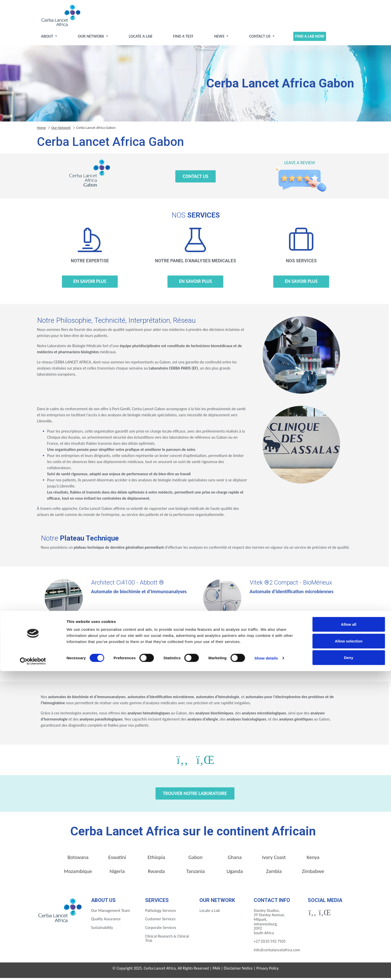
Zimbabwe (313, 873)
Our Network (91, 38)
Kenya (313, 859)
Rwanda (156, 873)
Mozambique (78, 873)
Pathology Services (160, 913)
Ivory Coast (274, 859)
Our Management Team (111, 913)
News (220, 38)
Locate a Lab (141, 38)
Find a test (183, 38)
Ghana (235, 859)
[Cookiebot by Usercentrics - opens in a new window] (33, 970)
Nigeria (117, 873)
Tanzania (195, 873)
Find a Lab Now (310, 38)
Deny (349, 966)
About (48, 38)
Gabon (196, 859)
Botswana (78, 859)
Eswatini (117, 859)
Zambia (274, 873)
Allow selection (348, 950)
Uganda (235, 873)
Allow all (349, 933)
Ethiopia (156, 859)
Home (41, 130)
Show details (266, 967)
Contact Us (260, 38)
